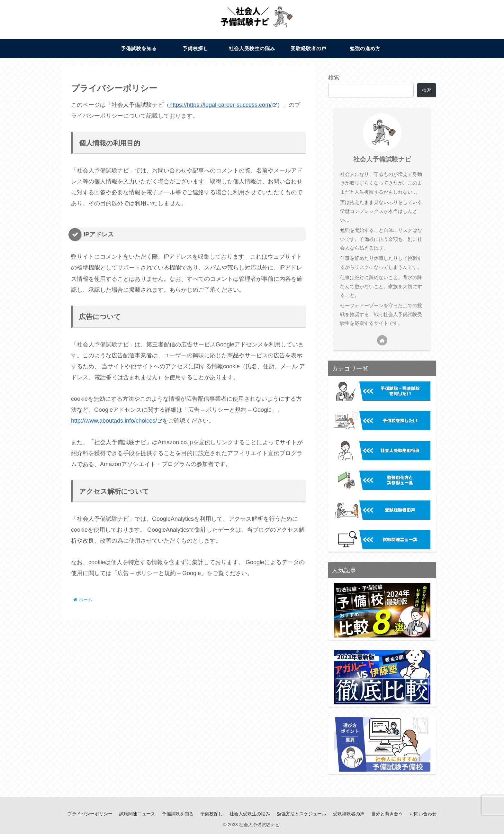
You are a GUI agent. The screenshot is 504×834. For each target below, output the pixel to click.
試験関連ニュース (137, 814)
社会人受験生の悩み (250, 814)
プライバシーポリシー (90, 814)
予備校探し (212, 814)
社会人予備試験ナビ (382, 159)
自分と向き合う (387, 814)
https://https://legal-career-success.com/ (223, 105)
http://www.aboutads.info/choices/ (117, 421)
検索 (334, 78)
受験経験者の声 (349, 814)
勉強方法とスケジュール (301, 814)
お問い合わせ (423, 814)
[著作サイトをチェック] (382, 340)
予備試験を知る (178, 814)
